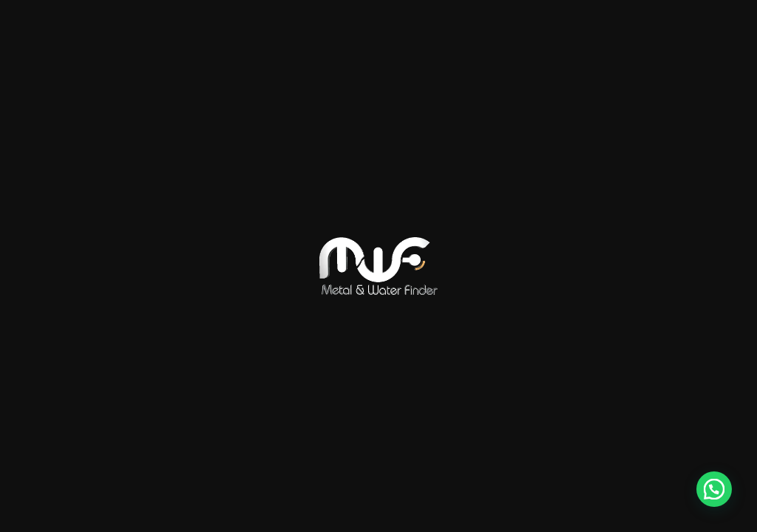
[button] (714, 489)
